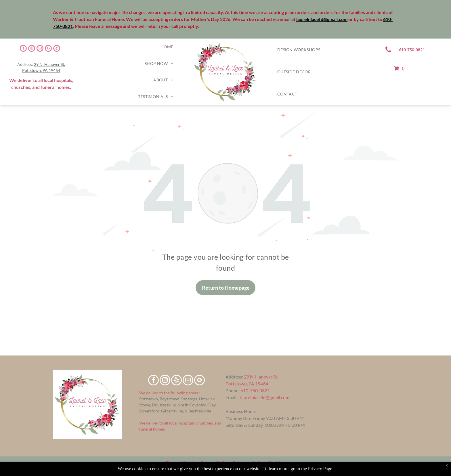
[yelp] (57, 49)
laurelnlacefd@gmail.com (265, 397)
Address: (234, 377)
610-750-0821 (255, 390)
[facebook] (23, 49)
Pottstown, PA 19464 (41, 70)
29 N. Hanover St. (49, 64)
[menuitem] (167, 47)
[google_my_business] (48, 49)
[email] (40, 49)
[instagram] (32, 49)
